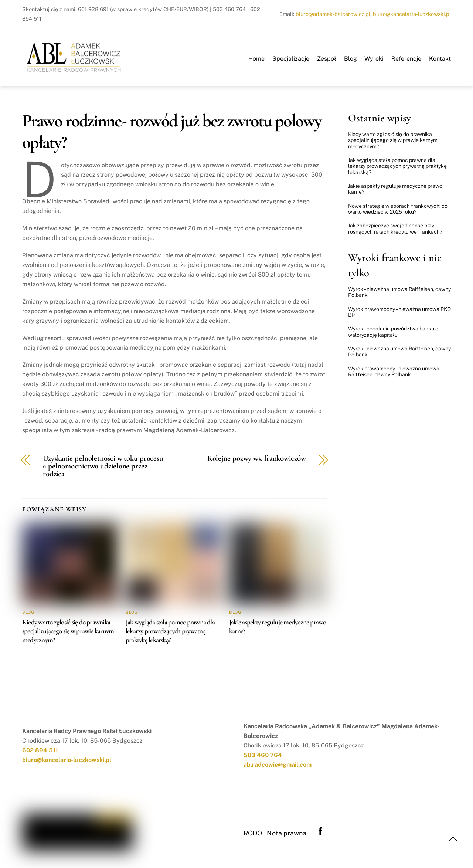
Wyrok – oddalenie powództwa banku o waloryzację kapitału (393, 332)
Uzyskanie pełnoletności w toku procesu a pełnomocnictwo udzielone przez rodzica (103, 466)
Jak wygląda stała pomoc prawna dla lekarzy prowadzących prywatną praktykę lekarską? (170, 631)
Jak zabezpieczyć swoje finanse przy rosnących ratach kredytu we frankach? (395, 228)
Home (256, 59)
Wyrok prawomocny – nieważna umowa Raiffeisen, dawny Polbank (394, 372)
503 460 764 (263, 755)
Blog (351, 59)
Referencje (406, 59)
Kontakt (440, 59)
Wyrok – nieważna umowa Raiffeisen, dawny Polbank (399, 292)
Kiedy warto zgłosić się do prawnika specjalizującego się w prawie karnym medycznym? (68, 631)
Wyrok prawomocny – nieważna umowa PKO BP (399, 312)
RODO (253, 833)
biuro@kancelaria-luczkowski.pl (412, 14)
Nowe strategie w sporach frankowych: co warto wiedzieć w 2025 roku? (398, 209)
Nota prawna (287, 833)
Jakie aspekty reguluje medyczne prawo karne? (395, 189)
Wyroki (374, 59)
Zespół (327, 59)
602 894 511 (40, 750)
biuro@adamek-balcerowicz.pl (333, 14)
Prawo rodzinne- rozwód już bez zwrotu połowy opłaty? (172, 132)
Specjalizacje (291, 59)
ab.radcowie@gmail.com (278, 765)
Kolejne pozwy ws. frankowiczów (257, 459)
